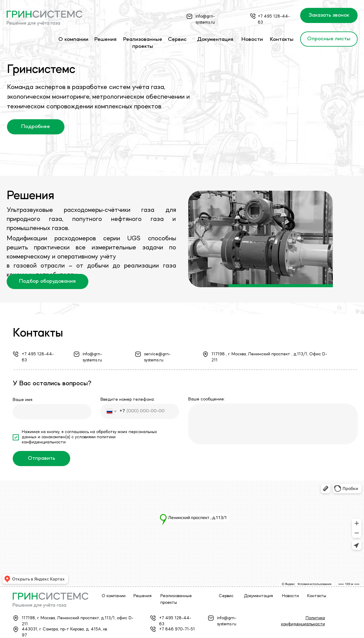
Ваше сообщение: (207, 399)
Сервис (177, 39)
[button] (329, 15)
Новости (252, 39)
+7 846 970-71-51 (177, 629)
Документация (215, 39)
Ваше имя (23, 400)
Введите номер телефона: (128, 400)
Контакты (282, 39)
